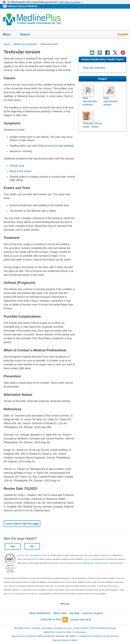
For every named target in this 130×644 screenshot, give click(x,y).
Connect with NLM (80, 620)
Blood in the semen (21, 171)
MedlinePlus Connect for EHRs (57, 632)
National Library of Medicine (23, 6)
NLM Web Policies (22, 628)
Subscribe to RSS (54, 620)
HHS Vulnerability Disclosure (103, 628)
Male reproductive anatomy (90, 101)
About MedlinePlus (40, 613)
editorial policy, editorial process (96, 563)
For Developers (80, 632)
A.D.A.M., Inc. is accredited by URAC (32, 555)
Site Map (74, 613)
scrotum (8, 70)
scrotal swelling (64, 146)
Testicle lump (17, 166)
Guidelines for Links (63, 628)
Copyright (36, 628)
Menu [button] (9, 35)
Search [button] (27, 35)
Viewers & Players (81, 628)
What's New (60, 613)
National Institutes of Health (65, 640)
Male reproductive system (110, 101)
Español (123, 34)
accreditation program (99, 555)
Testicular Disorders (94, 68)
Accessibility (47, 628)
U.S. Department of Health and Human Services (97, 636)
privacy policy (118, 563)
